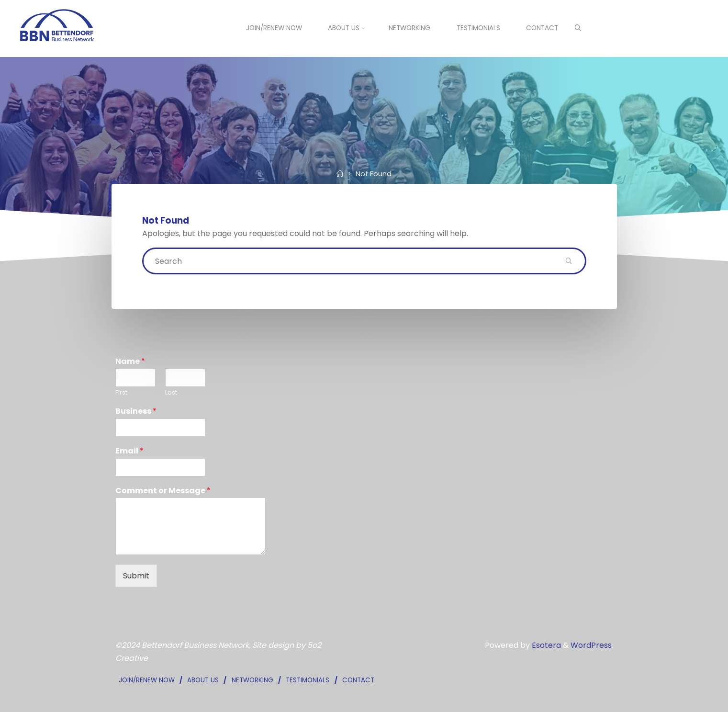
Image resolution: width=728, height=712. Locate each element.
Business (136, 412)
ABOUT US (203, 680)
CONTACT (358, 680)
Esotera (545, 645)
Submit (136, 576)
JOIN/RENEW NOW (147, 680)
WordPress (591, 645)
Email (129, 451)
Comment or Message (163, 491)
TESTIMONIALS (308, 680)
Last (171, 393)
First (121, 393)
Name (130, 362)
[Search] (578, 29)
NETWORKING (252, 680)
